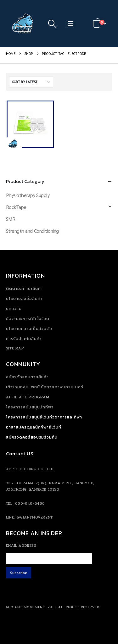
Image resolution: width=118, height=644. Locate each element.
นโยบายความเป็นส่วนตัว (29, 329)
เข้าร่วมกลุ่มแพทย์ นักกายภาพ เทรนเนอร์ (45, 387)
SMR (11, 219)
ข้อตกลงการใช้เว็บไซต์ (28, 319)
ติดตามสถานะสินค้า (25, 288)
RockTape (16, 207)
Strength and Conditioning (32, 231)
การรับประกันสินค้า (24, 339)
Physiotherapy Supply (28, 195)
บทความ (14, 309)
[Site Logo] (23, 24)
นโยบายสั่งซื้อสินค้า (24, 298)
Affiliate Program (28, 397)
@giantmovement (34, 517)
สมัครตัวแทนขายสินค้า (27, 377)
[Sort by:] (31, 82)
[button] (52, 24)
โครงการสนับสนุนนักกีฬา (30, 407)
